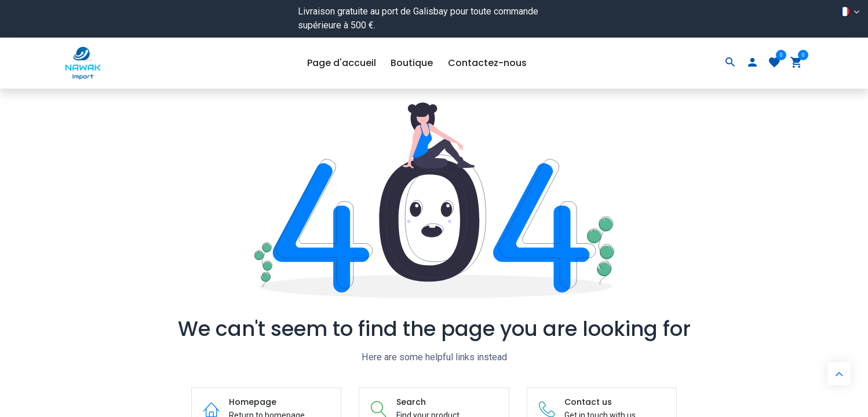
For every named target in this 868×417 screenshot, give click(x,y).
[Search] (730, 63)
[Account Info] (752, 63)
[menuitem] (342, 63)
